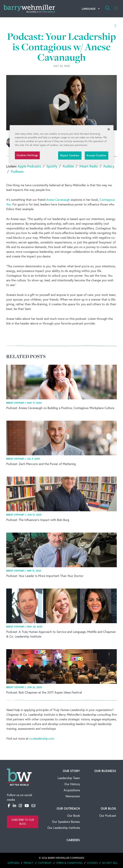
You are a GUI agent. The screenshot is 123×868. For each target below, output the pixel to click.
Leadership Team (69, 778)
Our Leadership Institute (64, 828)
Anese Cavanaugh (58, 200)
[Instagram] (20, 806)
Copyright (45, 863)
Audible (68, 166)
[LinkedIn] (14, 806)
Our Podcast (108, 816)
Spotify (52, 166)
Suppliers (13, 863)
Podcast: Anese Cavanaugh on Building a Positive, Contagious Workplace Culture (60, 408)
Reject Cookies (70, 155)
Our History (72, 784)
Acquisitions (72, 790)
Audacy (109, 166)
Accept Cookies (96, 155)
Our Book (74, 816)
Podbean (17, 171)
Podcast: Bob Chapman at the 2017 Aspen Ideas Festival (44, 692)
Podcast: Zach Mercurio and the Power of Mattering (41, 464)
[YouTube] (27, 806)
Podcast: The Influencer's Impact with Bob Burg (38, 520)
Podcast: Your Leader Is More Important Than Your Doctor (45, 576)
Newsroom (73, 796)
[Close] (109, 129)
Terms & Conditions (69, 863)
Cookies (92, 863)
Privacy (29, 863)
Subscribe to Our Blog (23, 822)
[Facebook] (9, 806)
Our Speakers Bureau (66, 822)
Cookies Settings (27, 155)
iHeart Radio (89, 166)
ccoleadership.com (42, 738)
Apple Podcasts (29, 166)
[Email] (33, 806)
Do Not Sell (110, 863)
